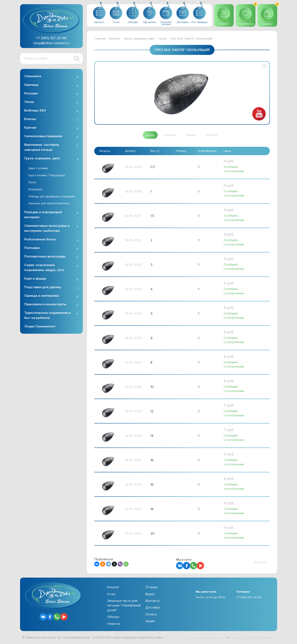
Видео (150, 595)
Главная (100, 39)
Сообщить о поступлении (234, 170)
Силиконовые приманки (43, 137)
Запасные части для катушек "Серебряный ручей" (124, 607)
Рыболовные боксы (40, 241)
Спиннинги (33, 77)
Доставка (153, 609)
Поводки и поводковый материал (43, 216)
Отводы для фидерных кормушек (52, 197)
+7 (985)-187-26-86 (249, 598)
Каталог (115, 39)
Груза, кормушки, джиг (42, 160)
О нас (111, 595)
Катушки (31, 95)
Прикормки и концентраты (45, 306)
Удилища (31, 86)
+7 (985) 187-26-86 (51, 38)
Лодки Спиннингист (40, 328)
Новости (114, 625)
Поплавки (32, 249)
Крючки (30, 129)
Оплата (151, 615)
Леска (29, 103)
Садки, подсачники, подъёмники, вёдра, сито (44, 269)
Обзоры (113, 618)
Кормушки (35, 191)
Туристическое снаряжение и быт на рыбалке (47, 317)
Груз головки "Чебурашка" (47, 177)
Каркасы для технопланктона (49, 205)
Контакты (153, 602)
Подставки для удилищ (43, 288)
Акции (150, 622)
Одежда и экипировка (42, 297)
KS (167, 638)
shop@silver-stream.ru (51, 43)
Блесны (30, 120)
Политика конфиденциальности (200, 638)
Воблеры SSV (35, 112)
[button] (265, 66)
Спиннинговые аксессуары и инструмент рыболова (47, 229)
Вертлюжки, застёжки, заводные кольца (42, 148)
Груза (32, 183)
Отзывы (152, 588)
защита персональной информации (250, 638)
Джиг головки (38, 169)
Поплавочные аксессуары (45, 258)
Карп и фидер (35, 280)
